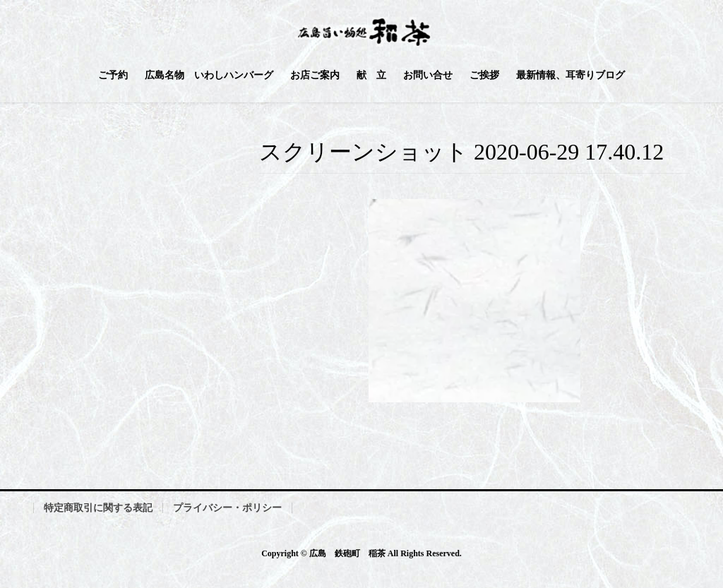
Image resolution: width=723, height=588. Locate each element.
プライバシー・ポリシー (227, 508)
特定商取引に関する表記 (98, 508)
